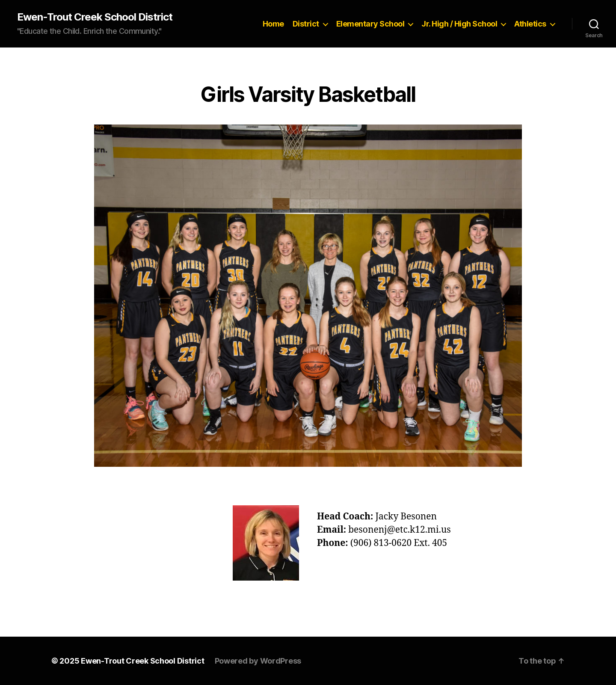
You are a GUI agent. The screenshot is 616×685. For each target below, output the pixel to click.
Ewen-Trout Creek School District (95, 17)
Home (273, 24)
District (306, 24)
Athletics (530, 24)
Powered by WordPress (258, 661)
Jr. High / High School (459, 24)
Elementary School (370, 24)
